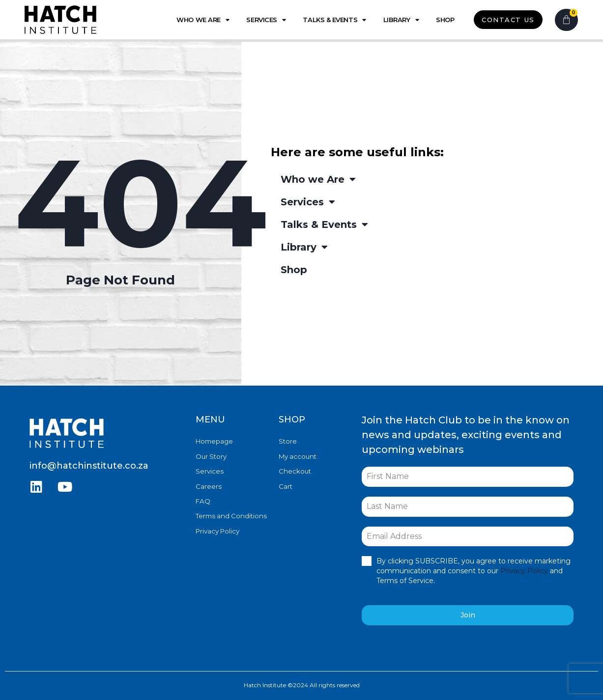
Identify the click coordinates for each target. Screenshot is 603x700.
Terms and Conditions (230, 515)
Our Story (211, 456)
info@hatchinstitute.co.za (89, 466)
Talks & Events (334, 20)
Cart (286, 485)
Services (266, 20)
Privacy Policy (217, 530)
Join (468, 615)
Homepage (214, 441)
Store (288, 441)
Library (401, 20)
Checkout (295, 471)
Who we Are (203, 20)
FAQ (203, 500)
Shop (445, 20)
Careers (208, 485)
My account (297, 456)
